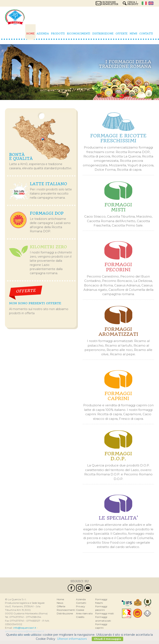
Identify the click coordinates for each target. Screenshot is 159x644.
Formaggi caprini (118, 396)
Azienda (43, 34)
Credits (80, 617)
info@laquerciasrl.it (25, 628)
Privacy (81, 606)
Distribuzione (103, 34)
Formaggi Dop (47, 213)
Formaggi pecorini (118, 267)
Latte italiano (48, 184)
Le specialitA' (118, 518)
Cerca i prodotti (133, 3)
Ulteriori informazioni (72, 639)
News (133, 34)
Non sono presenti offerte (35, 303)
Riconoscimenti (79, 34)
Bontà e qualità (21, 157)
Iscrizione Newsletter (110, 3)
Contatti (146, 34)
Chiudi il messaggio (107, 639)
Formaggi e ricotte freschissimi (118, 138)
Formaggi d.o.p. (118, 456)
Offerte (122, 34)
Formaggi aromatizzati (118, 332)
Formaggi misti (118, 207)
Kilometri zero (48, 247)
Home (30, 34)
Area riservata (84, 613)
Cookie (80, 610)
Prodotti (58, 34)
